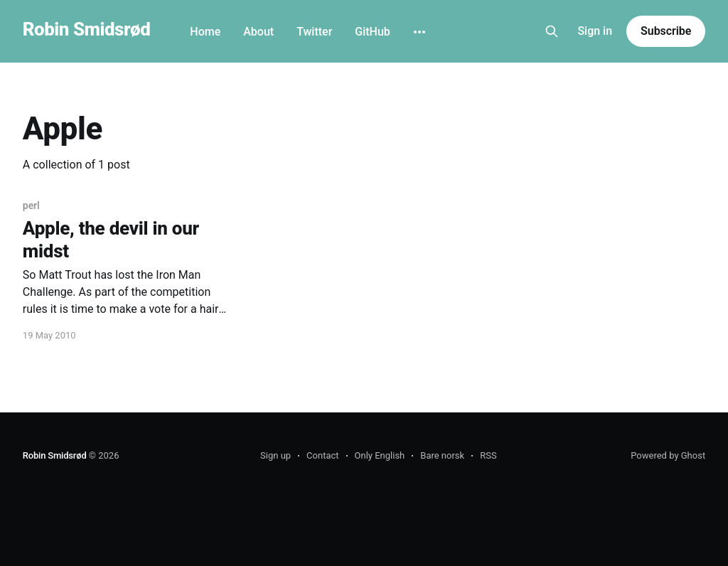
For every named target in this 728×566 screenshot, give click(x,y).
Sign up (275, 455)
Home (205, 32)
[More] (419, 32)
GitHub (373, 32)
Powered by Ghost (668, 455)
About (258, 32)
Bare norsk (442, 455)
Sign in (595, 31)
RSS (488, 455)
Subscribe (666, 31)
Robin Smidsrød (86, 30)
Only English (380, 455)
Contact (322, 455)
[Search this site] (552, 31)
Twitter (314, 32)
